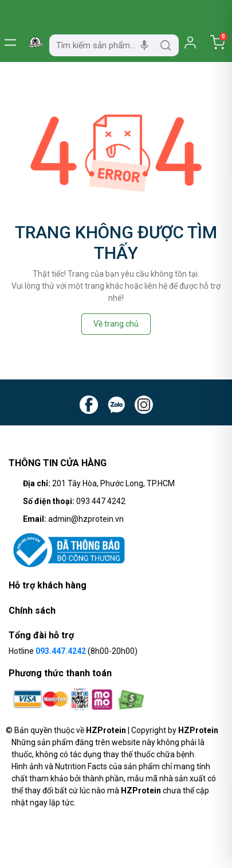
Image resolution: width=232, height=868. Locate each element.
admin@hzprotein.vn (86, 519)
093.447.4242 (61, 651)
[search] (166, 45)
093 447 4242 (101, 501)
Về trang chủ (116, 324)
